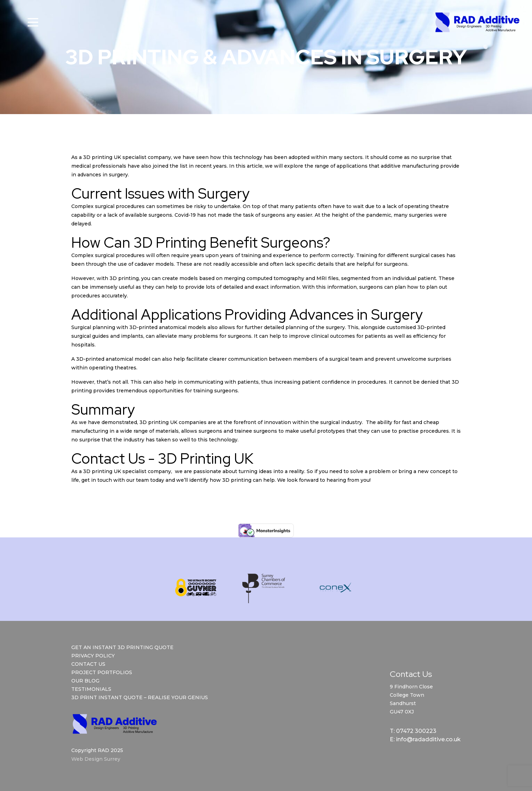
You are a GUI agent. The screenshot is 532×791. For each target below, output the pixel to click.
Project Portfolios (102, 672)
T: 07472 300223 (413, 731)
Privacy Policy (93, 656)
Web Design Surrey (96, 759)
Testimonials (91, 689)
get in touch (97, 480)
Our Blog (85, 681)
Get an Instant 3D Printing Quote (122, 647)
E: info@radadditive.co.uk (425, 739)
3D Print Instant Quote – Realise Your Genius (140, 697)
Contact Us (88, 664)
